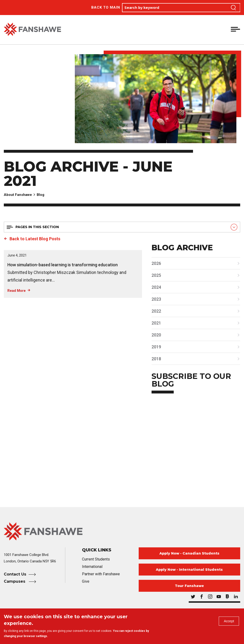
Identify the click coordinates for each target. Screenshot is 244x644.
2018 (156, 359)
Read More (17, 291)
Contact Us (15, 574)
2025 (156, 275)
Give (86, 581)
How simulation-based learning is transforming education (63, 265)
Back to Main (106, 7)
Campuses (15, 581)
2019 (156, 347)
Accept (227, 623)
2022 (156, 311)
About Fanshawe (18, 195)
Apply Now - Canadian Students (189, 553)
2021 (156, 323)
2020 (156, 335)
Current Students (96, 559)
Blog (41, 195)
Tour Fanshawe (189, 586)
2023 (156, 299)
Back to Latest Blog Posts (35, 239)
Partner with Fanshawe (101, 574)
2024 (156, 287)
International (92, 567)
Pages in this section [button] (37, 227)
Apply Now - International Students (189, 570)
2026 (156, 263)
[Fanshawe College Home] (122, 531)
